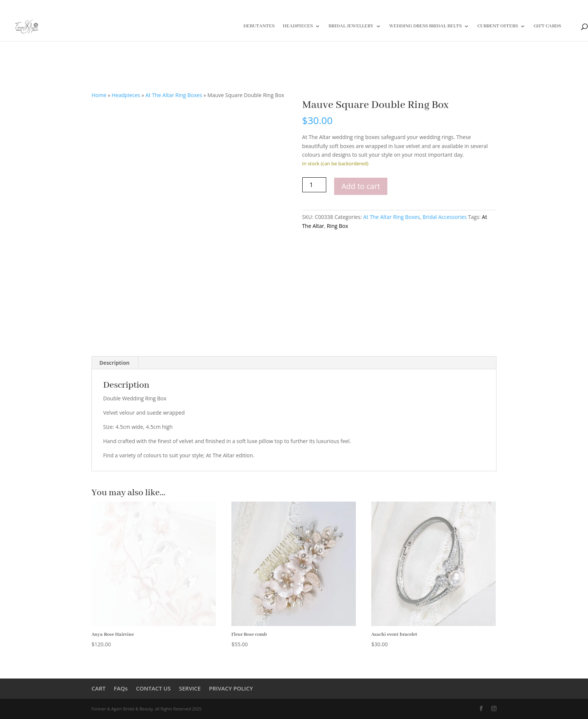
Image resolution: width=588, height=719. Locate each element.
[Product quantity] (314, 185)
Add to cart (361, 186)
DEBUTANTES (259, 26)
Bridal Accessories (445, 217)
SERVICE (190, 688)
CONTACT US (154, 688)
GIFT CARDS (547, 26)
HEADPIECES (298, 26)
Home (99, 95)
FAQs (121, 688)
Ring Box (338, 226)
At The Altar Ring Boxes (174, 95)
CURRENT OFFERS (498, 26)
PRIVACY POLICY (231, 688)
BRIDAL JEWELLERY (351, 26)
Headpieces (126, 95)
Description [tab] (115, 363)
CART (98, 688)
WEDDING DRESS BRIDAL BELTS (425, 26)
